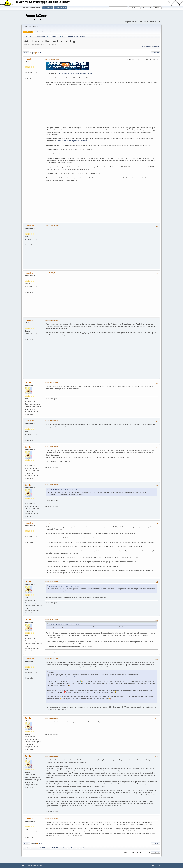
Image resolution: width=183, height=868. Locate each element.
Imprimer (156, 53)
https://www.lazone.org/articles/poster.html (73, 141)
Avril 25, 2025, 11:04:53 (52, 226)
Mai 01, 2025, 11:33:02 (52, 485)
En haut (27, 843)
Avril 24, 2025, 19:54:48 (52, 59)
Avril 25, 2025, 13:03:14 (52, 273)
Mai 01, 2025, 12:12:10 (52, 659)
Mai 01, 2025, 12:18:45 (52, 718)
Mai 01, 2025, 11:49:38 (52, 523)
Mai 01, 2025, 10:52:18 (52, 383)
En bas (26, 53)
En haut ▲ (159, 866)
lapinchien (30, 59)
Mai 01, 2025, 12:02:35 (52, 620)
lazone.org (50, 78)
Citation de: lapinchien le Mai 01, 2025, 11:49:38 (64, 586)
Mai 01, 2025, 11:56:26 (52, 581)
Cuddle (28, 383)
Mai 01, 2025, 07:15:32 (52, 320)
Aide (153, 866)
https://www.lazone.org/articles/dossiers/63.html (76, 73)
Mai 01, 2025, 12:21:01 (52, 756)
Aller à (125, 852)
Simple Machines (37, 866)
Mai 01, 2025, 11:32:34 (52, 447)
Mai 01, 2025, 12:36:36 (52, 818)
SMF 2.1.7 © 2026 (27, 866)
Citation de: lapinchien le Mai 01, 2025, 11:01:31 (64, 490)
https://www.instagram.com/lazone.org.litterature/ (64, 677)
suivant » (155, 47)
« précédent (146, 47)
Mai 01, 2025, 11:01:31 (52, 421)
